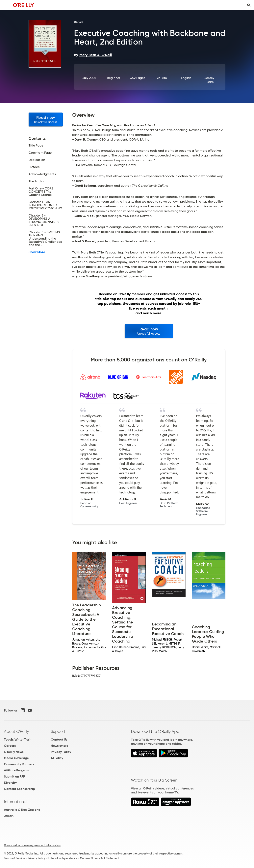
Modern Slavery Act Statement (100, 858)
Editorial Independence (62, 858)
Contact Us (59, 739)
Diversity (10, 783)
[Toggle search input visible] (249, 5)
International (16, 802)
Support (58, 731)
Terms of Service (14, 858)
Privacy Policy (61, 752)
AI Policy (57, 758)
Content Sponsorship (19, 789)
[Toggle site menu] (5, 5)
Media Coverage (16, 758)
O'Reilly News (14, 752)
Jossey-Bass (210, 80)
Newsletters (59, 746)
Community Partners (19, 764)
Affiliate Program (17, 770)
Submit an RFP (14, 776)
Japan (9, 816)
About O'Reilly (16, 731)
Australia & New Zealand (22, 810)
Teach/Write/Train (18, 739)
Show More (37, 252)
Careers (10, 746)
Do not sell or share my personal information (32, 845)
